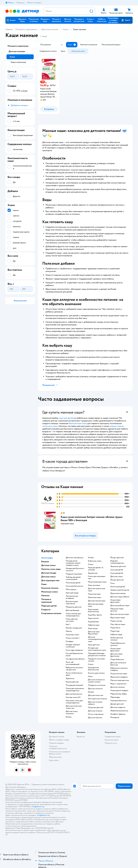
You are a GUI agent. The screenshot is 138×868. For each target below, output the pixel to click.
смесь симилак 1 (73, 638)
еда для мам (93, 573)
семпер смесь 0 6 (73, 697)
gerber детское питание (117, 639)
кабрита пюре (116, 635)
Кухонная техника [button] (50, 588)
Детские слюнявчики (75, 558)
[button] (126, 20)
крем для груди (72, 593)
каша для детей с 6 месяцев (96, 569)
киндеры (70, 641)
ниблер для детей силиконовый (73, 578)
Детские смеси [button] (48, 565)
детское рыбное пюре (120, 606)
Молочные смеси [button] (50, 592)
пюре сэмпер (116, 621)
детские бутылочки (74, 694)
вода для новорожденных (117, 562)
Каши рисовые (94, 585)
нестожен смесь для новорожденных (74, 702)
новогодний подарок (119, 690)
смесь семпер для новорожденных (73, 615)
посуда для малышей (74, 685)
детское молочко (95, 689)
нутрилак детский (96, 707)
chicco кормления (96, 714)
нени (90, 676)
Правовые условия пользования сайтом (48, 784)
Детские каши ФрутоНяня (94, 633)
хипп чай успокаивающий (73, 663)
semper (91, 692)
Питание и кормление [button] (47, 601)
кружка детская (72, 682)
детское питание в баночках (118, 664)
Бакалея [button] (45, 562)
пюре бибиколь (117, 659)
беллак (69, 717)
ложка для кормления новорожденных (75, 690)
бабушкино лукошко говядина (119, 669)
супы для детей (117, 570)
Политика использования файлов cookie (59, 753)
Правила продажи (56, 743)
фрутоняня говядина (119, 677)
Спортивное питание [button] (51, 613)
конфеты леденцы (118, 714)
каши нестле (93, 618)
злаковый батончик (119, 701)
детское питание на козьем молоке (96, 681)
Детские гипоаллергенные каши (95, 639)
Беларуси (22, 787)
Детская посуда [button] (49, 573)
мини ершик (71, 589)
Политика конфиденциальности (58, 747)
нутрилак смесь (72, 635)
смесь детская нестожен (72, 620)
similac (91, 558)
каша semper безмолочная (93, 611)
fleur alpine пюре (118, 624)
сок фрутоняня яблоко (75, 659)
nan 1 (68, 625)
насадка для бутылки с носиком (75, 569)
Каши (66, 29)
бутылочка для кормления (72, 603)
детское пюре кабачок (120, 597)
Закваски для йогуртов (120, 590)
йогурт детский (117, 558)
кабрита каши (94, 625)
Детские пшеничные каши (97, 590)
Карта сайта (54, 760)
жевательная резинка (119, 711)
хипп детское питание (97, 699)
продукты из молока (97, 685)
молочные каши (50, 426)
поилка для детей (73, 583)
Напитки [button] (45, 596)
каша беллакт (94, 622)
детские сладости (118, 707)
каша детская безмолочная (93, 669)
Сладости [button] (46, 610)
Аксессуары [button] (47, 558)
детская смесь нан (96, 695)
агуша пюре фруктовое (115, 601)
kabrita (69, 631)
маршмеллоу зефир (119, 694)
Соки (113, 583)
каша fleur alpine (95, 615)
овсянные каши (95, 597)
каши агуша (93, 628)
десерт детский (117, 704)
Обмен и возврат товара (59, 740)
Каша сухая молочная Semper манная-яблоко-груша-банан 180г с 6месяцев (92, 519)
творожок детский (118, 566)
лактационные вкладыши (72, 597)
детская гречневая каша (96, 605)
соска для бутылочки (75, 586)
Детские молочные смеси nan (74, 707)
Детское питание (50, 29)
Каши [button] (44, 584)
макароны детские (74, 607)
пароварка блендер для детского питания (97, 654)
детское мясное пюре (120, 614)
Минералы (115, 717)
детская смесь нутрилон (72, 712)
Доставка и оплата (56, 737)
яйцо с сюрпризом (118, 684)
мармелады (115, 697)
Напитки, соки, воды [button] (51, 569)
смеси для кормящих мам (97, 577)
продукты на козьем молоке (96, 660)
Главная (9, 29)
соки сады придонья (74, 650)
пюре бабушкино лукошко (118, 644)
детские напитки (95, 718)
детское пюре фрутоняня (116, 655)
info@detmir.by (38, 807)
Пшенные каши (94, 594)
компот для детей (118, 587)
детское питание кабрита (95, 703)
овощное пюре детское (117, 610)
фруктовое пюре (118, 618)
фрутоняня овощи (118, 593)
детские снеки (117, 577)
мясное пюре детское (120, 680)
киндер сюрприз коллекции (73, 646)
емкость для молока (96, 673)
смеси (91, 564)
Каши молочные (18, 62)
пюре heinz (115, 628)
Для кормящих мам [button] (50, 580)
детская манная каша (97, 601)
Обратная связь (55, 757)
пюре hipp (115, 631)
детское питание (95, 711)
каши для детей (66, 418)
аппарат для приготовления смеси (97, 649)
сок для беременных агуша (74, 654)
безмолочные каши (78, 423)
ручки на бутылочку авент (74, 674)
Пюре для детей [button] (49, 606)
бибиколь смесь (95, 561)
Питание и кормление (26, 29)
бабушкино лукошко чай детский (74, 669)
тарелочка (70, 678)
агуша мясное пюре (119, 674)
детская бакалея (72, 610)
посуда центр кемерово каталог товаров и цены (73, 563)
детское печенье (117, 687)
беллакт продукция (74, 628)
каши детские (94, 645)
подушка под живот (74, 574)
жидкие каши (116, 426)
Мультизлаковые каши (97, 582)
